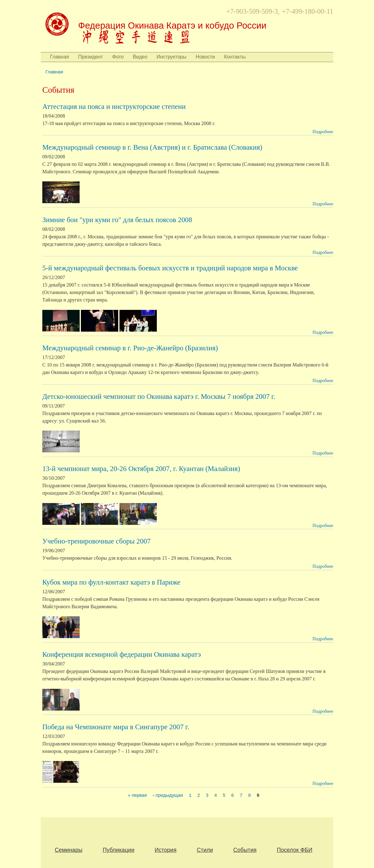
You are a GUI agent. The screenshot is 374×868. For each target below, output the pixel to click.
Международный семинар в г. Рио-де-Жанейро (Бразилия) (130, 348)
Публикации (119, 850)
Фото (118, 57)
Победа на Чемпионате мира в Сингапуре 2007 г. (116, 727)
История (166, 850)
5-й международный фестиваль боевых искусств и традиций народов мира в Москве (170, 268)
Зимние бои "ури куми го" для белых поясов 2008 (117, 220)
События (245, 850)
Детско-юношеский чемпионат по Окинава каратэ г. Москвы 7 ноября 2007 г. (159, 397)
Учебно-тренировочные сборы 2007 (96, 541)
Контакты (235, 57)
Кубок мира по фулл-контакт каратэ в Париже (111, 582)
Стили (205, 850)
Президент (91, 57)
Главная (60, 57)
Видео (140, 57)
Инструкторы (171, 57)
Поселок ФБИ (295, 850)
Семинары (69, 850)
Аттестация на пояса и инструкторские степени (114, 107)
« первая (137, 796)
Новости (205, 57)
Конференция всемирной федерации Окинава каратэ (122, 654)
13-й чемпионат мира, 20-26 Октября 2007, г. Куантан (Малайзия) (141, 469)
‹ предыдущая (168, 796)
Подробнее (323, 132)
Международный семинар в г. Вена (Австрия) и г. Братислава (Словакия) (152, 147)
